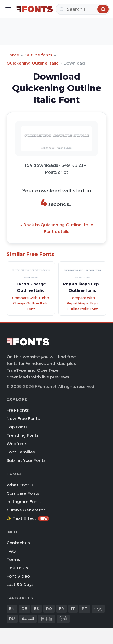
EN (12, 609)
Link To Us (17, 568)
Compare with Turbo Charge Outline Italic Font (31, 303)
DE (24, 609)
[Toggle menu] (8, 9)
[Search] (83, 9)
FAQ (11, 551)
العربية (28, 619)
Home (13, 55)
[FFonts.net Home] (35, 9)
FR (62, 609)
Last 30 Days (20, 584)
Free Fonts (18, 410)
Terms (13, 559)
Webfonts (17, 444)
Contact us (18, 543)
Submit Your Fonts (26, 460)
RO (49, 609)
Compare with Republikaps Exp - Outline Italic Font (82, 303)
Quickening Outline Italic (33, 63)
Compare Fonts (23, 493)
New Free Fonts (23, 418)
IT (73, 609)
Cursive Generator (26, 510)
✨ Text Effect (28, 518)
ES (37, 609)
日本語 (47, 619)
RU (12, 619)
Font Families (21, 452)
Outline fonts (38, 55)
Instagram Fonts (24, 502)
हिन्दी (63, 619)
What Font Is (20, 485)
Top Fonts (17, 427)
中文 (98, 609)
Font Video (18, 576)
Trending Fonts (23, 435)
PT (85, 609)
